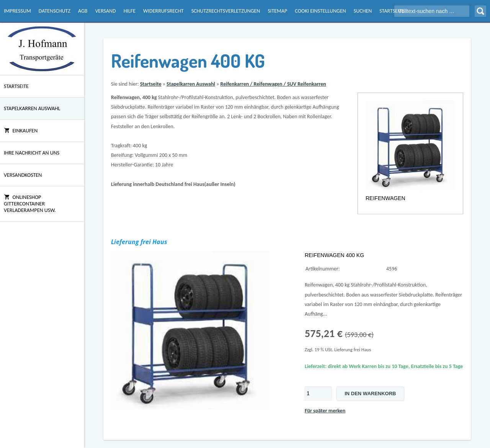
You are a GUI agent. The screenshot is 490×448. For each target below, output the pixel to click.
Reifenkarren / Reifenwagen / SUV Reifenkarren (273, 84)
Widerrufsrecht (163, 11)
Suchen (363, 11)
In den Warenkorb (370, 393)
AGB (83, 11)
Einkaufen (21, 131)
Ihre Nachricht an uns (32, 153)
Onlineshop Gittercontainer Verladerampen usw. (30, 204)
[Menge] (318, 393)
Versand (105, 11)
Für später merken (325, 411)
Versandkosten (23, 175)
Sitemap (277, 11)
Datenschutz (55, 11)
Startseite (392, 11)
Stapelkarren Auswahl (32, 108)
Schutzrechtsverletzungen (226, 11)
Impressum (17, 11)
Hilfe (130, 11)
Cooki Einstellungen (320, 11)
